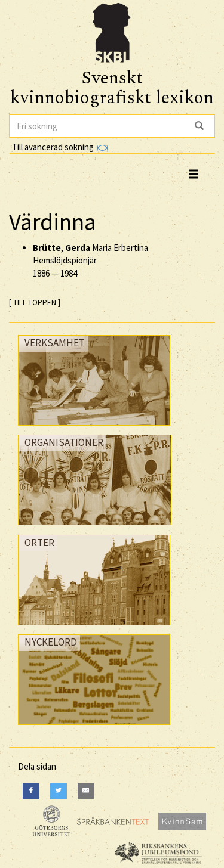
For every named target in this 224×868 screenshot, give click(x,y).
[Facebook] (31, 791)
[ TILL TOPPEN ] (35, 303)
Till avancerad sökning (60, 147)
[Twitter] (59, 791)
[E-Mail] (86, 791)
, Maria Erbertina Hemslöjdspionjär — (90, 261)
